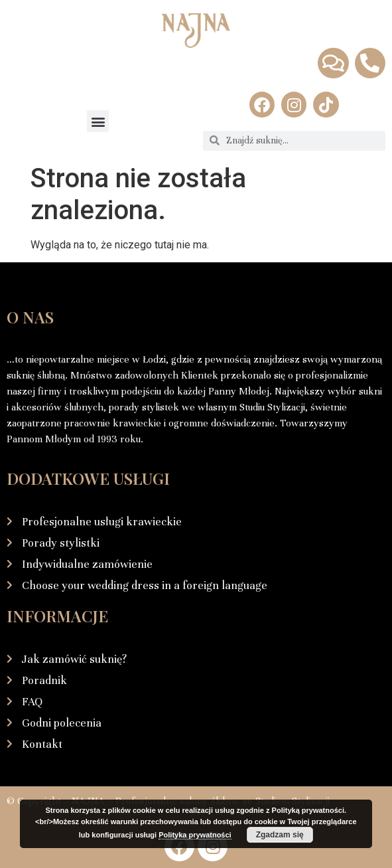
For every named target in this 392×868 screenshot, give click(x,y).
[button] (98, 121)
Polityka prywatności (195, 835)
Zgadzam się (280, 835)
